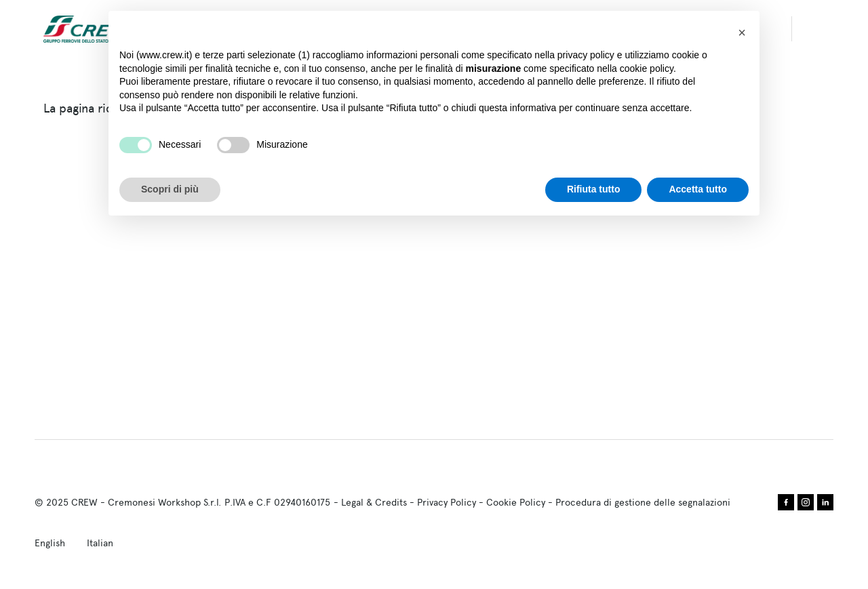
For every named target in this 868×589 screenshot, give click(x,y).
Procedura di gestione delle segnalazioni (643, 502)
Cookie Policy (516, 502)
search (819, 29)
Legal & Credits (374, 502)
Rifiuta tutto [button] (594, 189)
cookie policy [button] (647, 68)
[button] (742, 33)
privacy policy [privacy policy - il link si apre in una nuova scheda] (586, 55)
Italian (100, 543)
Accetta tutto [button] (698, 189)
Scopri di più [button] (170, 189)
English (50, 543)
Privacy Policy (447, 502)
